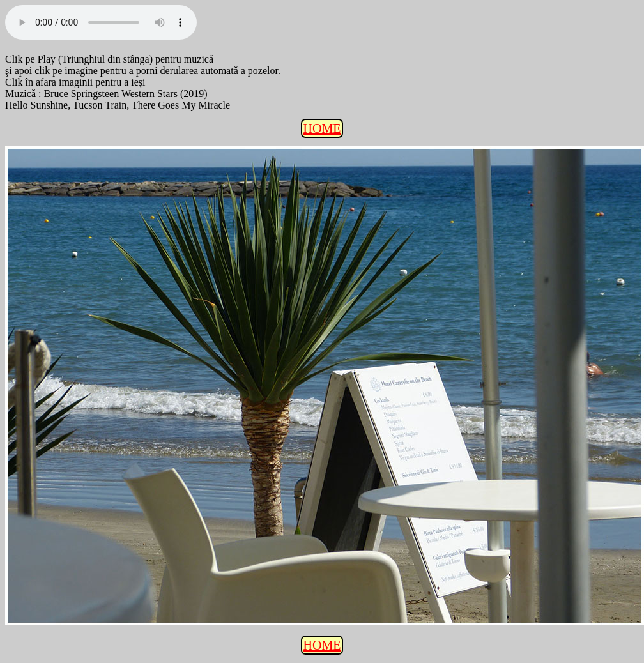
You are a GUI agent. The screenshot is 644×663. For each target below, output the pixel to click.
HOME (322, 128)
